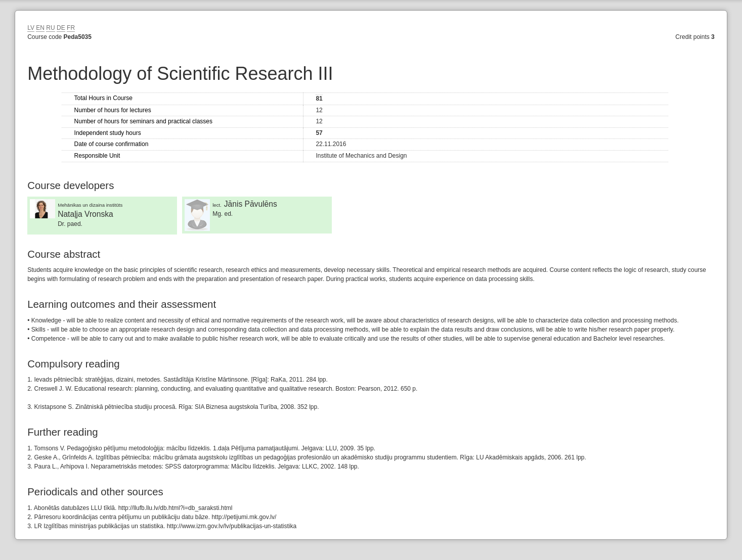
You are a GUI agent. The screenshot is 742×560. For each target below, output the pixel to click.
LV (31, 28)
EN (40, 28)
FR (71, 28)
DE (61, 28)
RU (50, 28)
